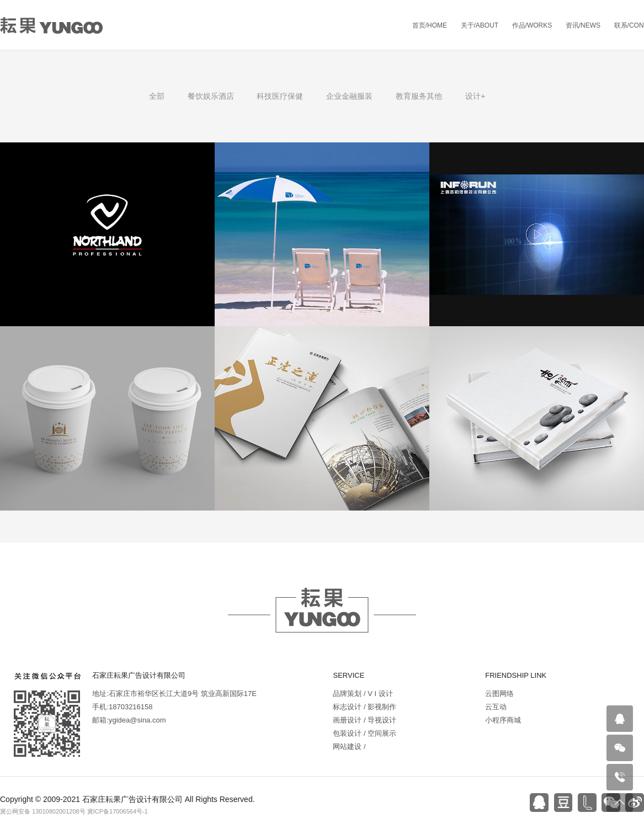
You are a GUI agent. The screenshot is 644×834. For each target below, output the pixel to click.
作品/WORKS (532, 25)
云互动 (496, 707)
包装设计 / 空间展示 (364, 733)
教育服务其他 (419, 96)
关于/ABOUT (480, 25)
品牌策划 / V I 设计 (363, 694)
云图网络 (499, 694)
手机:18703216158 (122, 707)
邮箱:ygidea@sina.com (129, 720)
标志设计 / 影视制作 (364, 707)
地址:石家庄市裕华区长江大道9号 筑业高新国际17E (174, 694)
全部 (157, 96)
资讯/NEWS (583, 25)
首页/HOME (430, 25)
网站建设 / (349, 747)
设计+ (475, 96)
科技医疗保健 (280, 96)
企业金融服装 (349, 96)
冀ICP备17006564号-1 (118, 811)
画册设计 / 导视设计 (364, 720)
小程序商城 (503, 720)
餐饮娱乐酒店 (211, 96)
